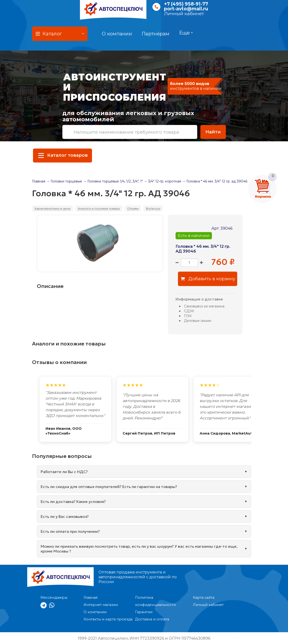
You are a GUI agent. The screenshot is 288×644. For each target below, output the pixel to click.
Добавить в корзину (208, 279)
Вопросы (153, 208)
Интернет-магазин (101, 605)
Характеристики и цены (52, 208)
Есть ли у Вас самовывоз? (65, 516)
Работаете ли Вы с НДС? (64, 472)
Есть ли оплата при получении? (70, 531)
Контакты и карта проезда (108, 619)
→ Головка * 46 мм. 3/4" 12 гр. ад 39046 (215, 181)
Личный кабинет (184, 14)
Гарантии (144, 612)
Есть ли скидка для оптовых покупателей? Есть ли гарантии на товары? (109, 487)
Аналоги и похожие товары (99, 208)
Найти (213, 132)
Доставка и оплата (152, 619)
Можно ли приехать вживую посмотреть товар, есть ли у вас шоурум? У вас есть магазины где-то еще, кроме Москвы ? (139, 549)
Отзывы (133, 208)
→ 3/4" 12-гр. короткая (162, 181)
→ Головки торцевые (64, 181)
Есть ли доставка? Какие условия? (73, 501)
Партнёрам (156, 34)
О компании (117, 34)
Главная (39, 181)
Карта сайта (204, 598)
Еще (186, 33)
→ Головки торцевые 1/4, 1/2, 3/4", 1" (113, 181)
